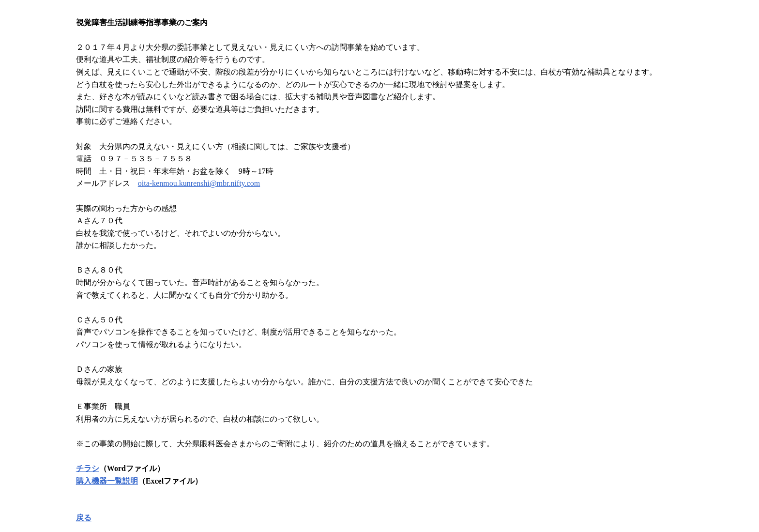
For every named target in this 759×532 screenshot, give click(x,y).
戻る (84, 518)
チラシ (88, 468)
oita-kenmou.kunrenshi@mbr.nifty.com (199, 183)
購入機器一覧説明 (107, 481)
